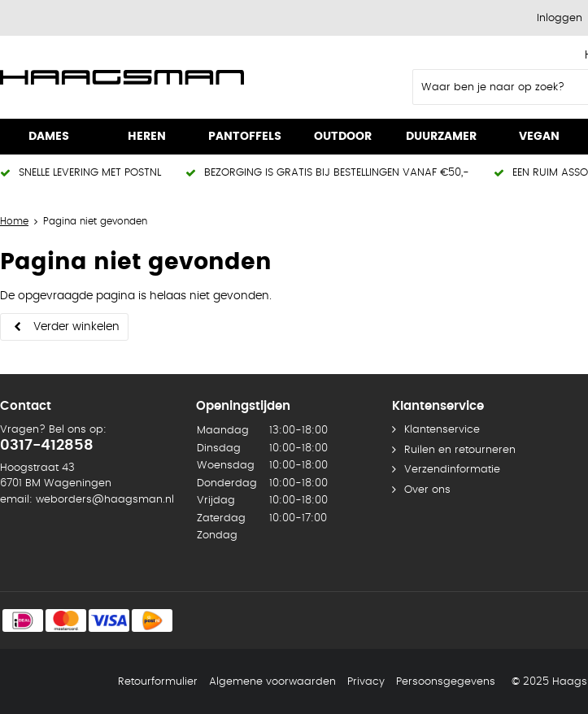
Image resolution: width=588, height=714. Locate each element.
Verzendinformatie (452, 470)
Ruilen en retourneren (460, 450)
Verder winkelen (76, 327)
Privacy (366, 682)
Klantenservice (442, 430)
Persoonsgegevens (446, 682)
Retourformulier (158, 682)
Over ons (427, 490)
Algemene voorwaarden (272, 682)
